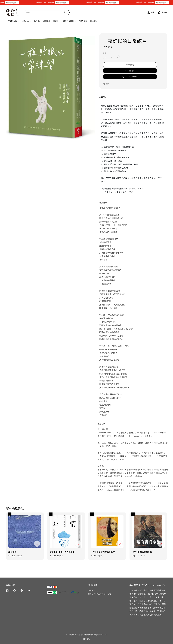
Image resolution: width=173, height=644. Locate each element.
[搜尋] (66, 12)
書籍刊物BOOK (69, 21)
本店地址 (92, 590)
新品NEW (37, 21)
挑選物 (56, 21)
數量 (105, 53)
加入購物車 (130, 71)
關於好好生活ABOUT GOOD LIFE (100, 594)
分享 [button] (106, 84)
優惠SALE (47, 21)
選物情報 (94, 21)
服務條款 (87, 639)
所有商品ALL (12, 21)
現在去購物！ (17, 3)
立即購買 (130, 65)
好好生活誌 (83, 21)
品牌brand (25, 21)
